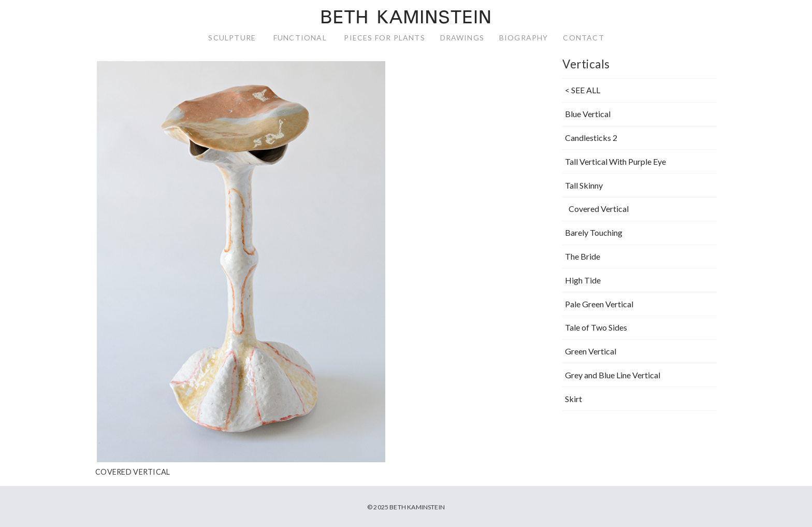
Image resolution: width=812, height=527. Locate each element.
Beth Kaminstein (406, 19)
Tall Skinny (584, 185)
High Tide (583, 280)
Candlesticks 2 (591, 138)
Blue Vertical (588, 114)
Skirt (574, 399)
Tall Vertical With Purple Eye (615, 161)
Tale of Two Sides (596, 327)
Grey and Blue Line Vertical (613, 375)
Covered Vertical (599, 209)
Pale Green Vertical (599, 304)
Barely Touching (594, 232)
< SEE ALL (583, 90)
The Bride (583, 256)
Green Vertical (591, 351)
